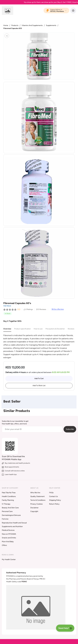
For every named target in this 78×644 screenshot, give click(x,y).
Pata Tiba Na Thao (9, 493)
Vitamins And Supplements (32, 25)
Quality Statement (37, 496)
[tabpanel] (39, 346)
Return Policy (54, 504)
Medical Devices (8, 530)
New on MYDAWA (9, 534)
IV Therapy (6, 504)
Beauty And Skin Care (10, 508)
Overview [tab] (7, 329)
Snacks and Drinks (9, 538)
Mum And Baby (8, 542)
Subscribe (70, 429)
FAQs (51, 493)
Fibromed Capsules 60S (13, 28)
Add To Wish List (39, 386)
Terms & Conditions (38, 500)
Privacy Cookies (37, 504)
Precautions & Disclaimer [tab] (55, 329)
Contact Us (54, 496)
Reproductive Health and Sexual (14, 523)
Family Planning (8, 500)
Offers (4, 545)
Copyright (34, 511)
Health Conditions (9, 496)
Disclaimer (34, 508)
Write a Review (58, 309)
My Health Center (9, 559)
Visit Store (7, 306)
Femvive (5, 519)
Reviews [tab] (71, 329)
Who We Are (35, 493)
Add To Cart (39, 378)
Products (15, 25)
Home (6, 25)
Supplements (51, 25)
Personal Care (7, 511)
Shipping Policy (55, 500)
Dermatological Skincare (11, 515)
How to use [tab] (38, 329)
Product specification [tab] (22, 329)
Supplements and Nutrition (12, 526)
